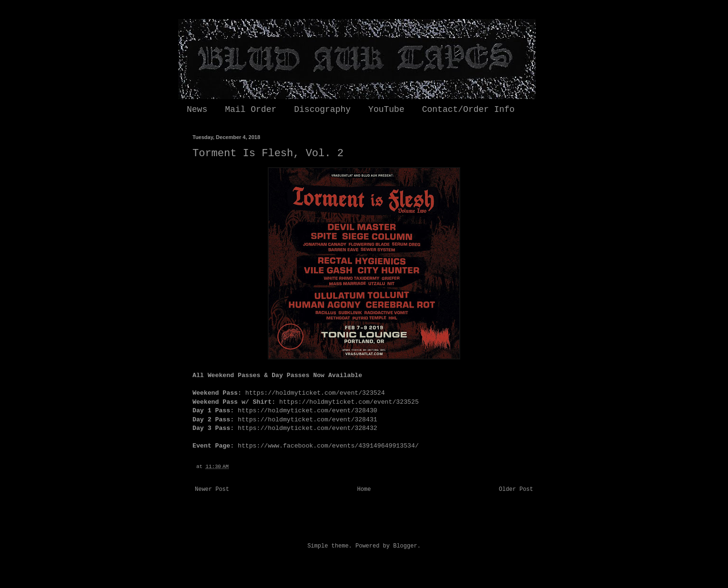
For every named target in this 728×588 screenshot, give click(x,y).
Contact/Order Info (468, 110)
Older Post (516, 489)
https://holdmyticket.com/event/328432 (308, 428)
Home (364, 489)
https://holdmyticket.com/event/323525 (349, 402)
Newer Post (212, 489)
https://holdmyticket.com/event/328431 (308, 420)
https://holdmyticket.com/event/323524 (315, 393)
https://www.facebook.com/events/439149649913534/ (328, 446)
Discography (322, 110)
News (197, 110)
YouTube (386, 110)
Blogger (405, 546)
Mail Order (251, 110)
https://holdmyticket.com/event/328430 (308, 411)
